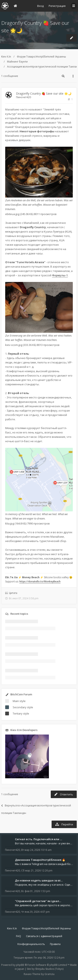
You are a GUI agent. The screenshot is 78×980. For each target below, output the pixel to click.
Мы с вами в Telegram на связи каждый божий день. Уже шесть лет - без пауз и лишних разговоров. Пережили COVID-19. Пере (44, 864)
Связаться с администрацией (44, 936)
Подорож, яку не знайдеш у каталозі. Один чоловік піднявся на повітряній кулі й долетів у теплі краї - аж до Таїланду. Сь (44, 885)
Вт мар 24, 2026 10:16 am (36, 850)
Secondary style (23, 707)
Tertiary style (21, 713)
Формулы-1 (60, 275)
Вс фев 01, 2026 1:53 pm (36, 891)
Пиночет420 (24, 97)
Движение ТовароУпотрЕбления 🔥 (40, 860)
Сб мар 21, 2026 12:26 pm (37, 870)
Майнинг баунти (17, 62)
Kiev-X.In (6, 57)
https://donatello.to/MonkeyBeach (40, 581)
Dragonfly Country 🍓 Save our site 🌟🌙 (44, 93)
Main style (19, 701)
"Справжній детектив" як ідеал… (38, 901)
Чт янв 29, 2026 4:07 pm (35, 912)
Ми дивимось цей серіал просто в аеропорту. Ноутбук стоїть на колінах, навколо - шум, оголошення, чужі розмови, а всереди (44, 905)
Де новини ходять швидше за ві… (39, 880)
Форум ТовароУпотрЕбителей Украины (41, 57)
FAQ (19, 936)
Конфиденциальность (31, 944)
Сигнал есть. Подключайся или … (38, 839)
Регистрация (57, 6)
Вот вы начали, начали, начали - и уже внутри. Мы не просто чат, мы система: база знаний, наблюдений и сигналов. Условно (44, 843)
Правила (55, 944)
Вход (40, 6)
